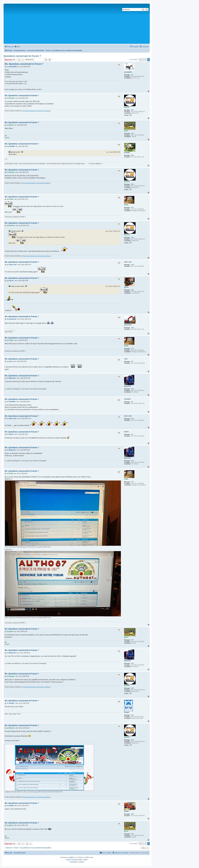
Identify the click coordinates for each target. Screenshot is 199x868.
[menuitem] (17, 47)
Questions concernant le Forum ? (22, 56)
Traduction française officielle (74, 860)
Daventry (127, 107)
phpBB (71, 857)
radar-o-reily (128, 262)
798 (132, 402)
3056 (132, 814)
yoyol (126, 359)
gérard (126, 131)
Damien (126, 432)
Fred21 (126, 205)
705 (132, 362)
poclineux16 (128, 325)
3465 (132, 155)
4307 (132, 134)
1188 (132, 265)
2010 (132, 715)
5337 (132, 208)
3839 (132, 290)
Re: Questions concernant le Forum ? (24, 64)
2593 (132, 110)
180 (132, 75)
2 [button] (146, 60)
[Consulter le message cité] (22, 152)
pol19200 (127, 153)
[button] (140, 60)
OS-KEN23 (127, 399)
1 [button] (143, 60)
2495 (132, 328)
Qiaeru (86, 860)
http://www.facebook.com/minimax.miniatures (37, 111)
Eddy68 (126, 811)
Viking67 (127, 712)
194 (132, 435)
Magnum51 (127, 386)
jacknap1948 (128, 72)
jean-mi (126, 287)
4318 (132, 389)
